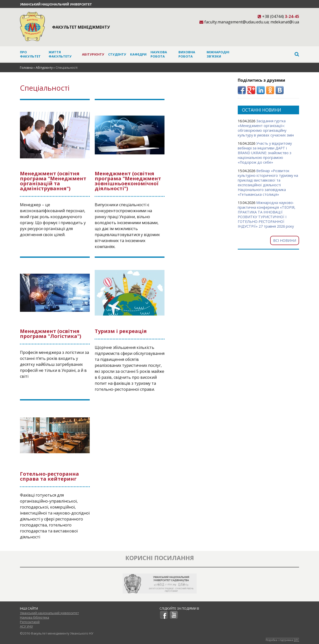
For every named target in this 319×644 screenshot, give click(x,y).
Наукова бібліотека (35, 617)
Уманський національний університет (56, 4)
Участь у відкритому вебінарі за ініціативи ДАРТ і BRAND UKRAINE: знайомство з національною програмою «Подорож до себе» (265, 153)
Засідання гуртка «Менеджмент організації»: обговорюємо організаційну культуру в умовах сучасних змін (266, 128)
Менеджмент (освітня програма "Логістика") (51, 334)
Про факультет (30, 54)
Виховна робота (187, 54)
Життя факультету (60, 54)
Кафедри (138, 54)
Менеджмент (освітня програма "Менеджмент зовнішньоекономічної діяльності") (128, 181)
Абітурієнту (93, 54)
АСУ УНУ (26, 626)
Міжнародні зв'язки (218, 54)
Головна (26, 67)
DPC (296, 640)
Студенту (117, 54)
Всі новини (285, 240)
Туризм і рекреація (121, 331)
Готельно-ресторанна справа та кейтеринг (49, 476)
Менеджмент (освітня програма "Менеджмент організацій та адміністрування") (53, 181)
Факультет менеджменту (81, 27)
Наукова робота (159, 54)
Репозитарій (30, 622)
